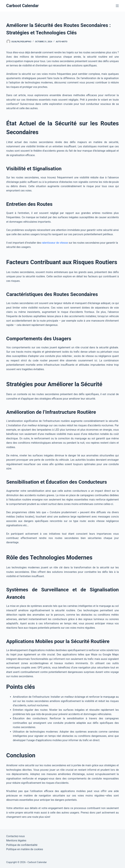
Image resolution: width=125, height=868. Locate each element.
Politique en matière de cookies (25, 849)
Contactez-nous (16, 836)
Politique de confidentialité (22, 845)
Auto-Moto (62, 42)
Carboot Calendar (22, 6)
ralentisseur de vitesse (55, 243)
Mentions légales (16, 840)
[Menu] (117, 6)
